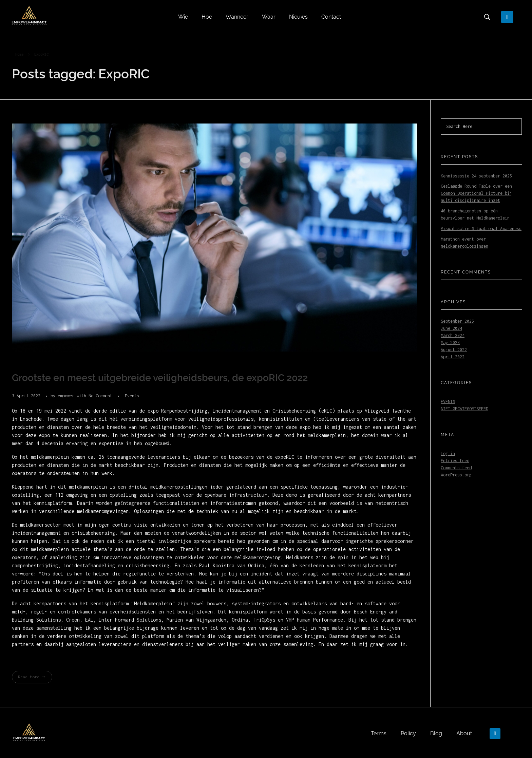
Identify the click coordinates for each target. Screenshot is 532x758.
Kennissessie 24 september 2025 (476, 176)
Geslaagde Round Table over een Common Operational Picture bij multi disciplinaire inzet (476, 193)
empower (67, 396)
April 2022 (453, 357)
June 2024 (451, 328)
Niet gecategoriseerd (464, 409)
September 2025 (457, 321)
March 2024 (453, 335)
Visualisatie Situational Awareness (481, 229)
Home (19, 54)
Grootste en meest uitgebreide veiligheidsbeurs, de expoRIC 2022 (160, 378)
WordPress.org (456, 475)
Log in (448, 453)
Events (132, 396)
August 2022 (454, 350)
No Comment (100, 396)
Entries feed (455, 461)
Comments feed (456, 468)
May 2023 (450, 343)
